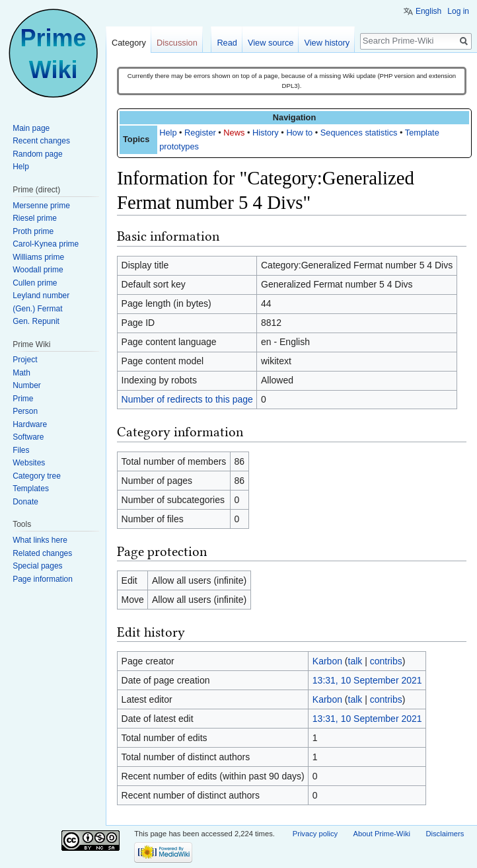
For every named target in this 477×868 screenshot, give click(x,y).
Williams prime (38, 257)
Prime (23, 399)
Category (129, 43)
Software (28, 437)
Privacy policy (315, 834)
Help (168, 133)
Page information (43, 579)
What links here (40, 540)
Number (27, 385)
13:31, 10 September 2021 (367, 680)
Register (200, 133)
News (234, 133)
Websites (29, 463)
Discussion (177, 43)
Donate (25, 502)
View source (271, 43)
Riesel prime (35, 218)
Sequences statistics (359, 133)
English (428, 11)
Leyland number (41, 296)
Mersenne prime (41, 206)
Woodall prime (38, 270)
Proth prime (33, 231)
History (266, 133)
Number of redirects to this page (187, 399)
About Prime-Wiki (382, 834)
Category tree (37, 476)
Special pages (37, 566)
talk (355, 661)
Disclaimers (445, 834)
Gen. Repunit (36, 321)
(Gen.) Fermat (37, 309)
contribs (386, 661)
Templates (31, 489)
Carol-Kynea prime (46, 244)
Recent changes (41, 141)
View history (327, 43)
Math (21, 373)
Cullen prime (35, 283)
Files (21, 450)
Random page (37, 154)
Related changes (42, 553)
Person (25, 411)
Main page (31, 128)
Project (25, 360)
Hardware (30, 424)
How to (299, 133)
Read (227, 43)
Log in (458, 11)
